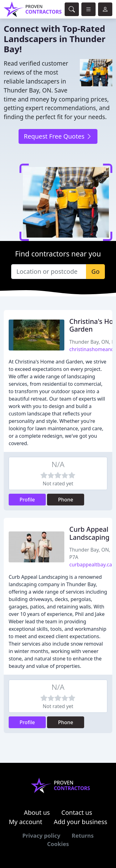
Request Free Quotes (58, 136)
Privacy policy (41, 836)
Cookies (58, 844)
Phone (66, 500)
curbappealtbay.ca (91, 565)
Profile (27, 500)
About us (37, 812)
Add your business (81, 822)
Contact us (77, 812)
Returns (83, 836)
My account (25, 822)
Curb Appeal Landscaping (89, 533)
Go (95, 271)
